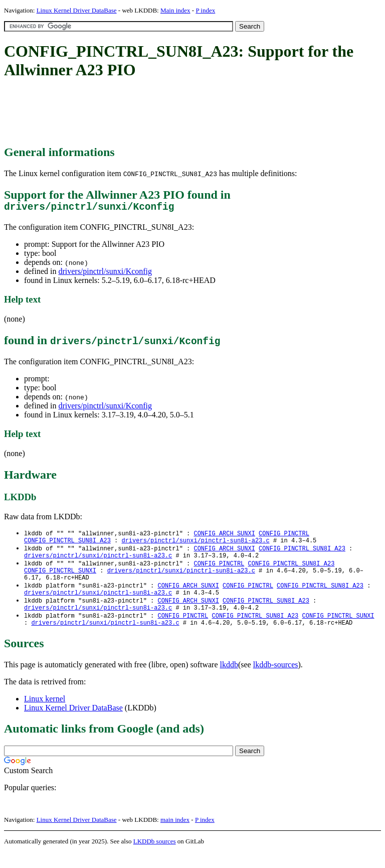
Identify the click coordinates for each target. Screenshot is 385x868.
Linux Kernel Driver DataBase (77, 10)
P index (205, 10)
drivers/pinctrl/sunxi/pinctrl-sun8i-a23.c (195, 545)
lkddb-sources (276, 681)
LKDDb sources (155, 857)
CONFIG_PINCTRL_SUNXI (60, 579)
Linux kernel (45, 715)
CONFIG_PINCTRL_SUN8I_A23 (67, 545)
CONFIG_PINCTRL (284, 536)
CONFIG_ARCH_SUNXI (224, 536)
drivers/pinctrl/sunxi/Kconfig (105, 274)
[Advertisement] (186, 113)
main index (175, 836)
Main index (175, 10)
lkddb (229, 681)
